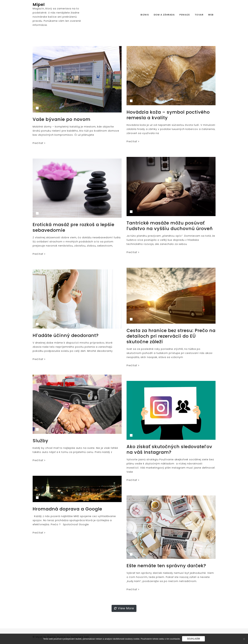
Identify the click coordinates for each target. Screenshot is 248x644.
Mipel (39, 5)
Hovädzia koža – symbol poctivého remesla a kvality (168, 115)
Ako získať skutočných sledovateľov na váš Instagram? (169, 449)
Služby (40, 441)
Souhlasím (193, 639)
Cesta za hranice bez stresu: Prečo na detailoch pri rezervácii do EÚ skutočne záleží (171, 336)
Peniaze (185, 15)
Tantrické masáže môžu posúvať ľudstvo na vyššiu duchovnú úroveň (170, 226)
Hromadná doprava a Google (67, 509)
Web (211, 15)
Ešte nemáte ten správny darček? (166, 566)
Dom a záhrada (164, 15)
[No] (244, 639)
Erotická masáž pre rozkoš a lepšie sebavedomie (73, 227)
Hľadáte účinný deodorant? (66, 335)
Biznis (145, 15)
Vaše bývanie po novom (62, 119)
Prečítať (39, 143)
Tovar (199, 15)
